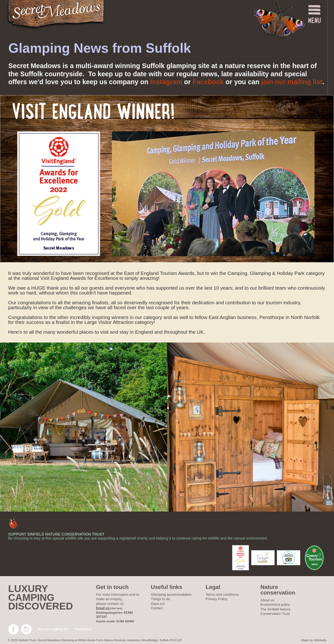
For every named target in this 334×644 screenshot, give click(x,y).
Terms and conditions (222, 594)
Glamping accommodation (171, 594)
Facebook (208, 82)
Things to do (160, 599)
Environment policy (275, 604)
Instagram (166, 82)
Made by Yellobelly (314, 640)
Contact (157, 608)
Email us (103, 608)
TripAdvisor (83, 629)
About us (267, 600)
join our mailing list (292, 82)
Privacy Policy (216, 599)
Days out (158, 604)
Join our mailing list (53, 629)
